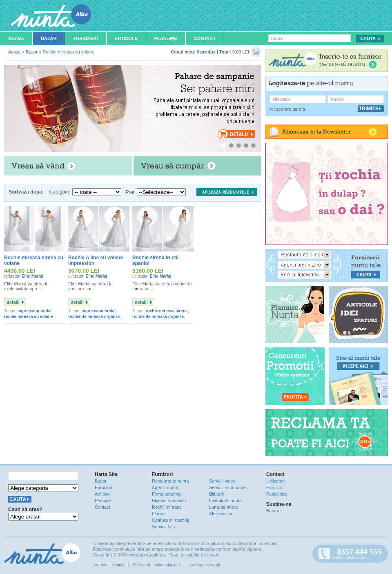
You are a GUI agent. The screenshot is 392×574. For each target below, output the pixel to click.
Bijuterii (216, 494)
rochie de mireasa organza (94, 317)
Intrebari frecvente (205, 565)
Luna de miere (223, 507)
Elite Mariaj (32, 276)
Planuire (166, 38)
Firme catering (166, 494)
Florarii (159, 514)
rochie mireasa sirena (167, 311)
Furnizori (86, 38)
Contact (205, 38)
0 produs (206, 52)
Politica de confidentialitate (157, 565)
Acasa (16, 38)
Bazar (49, 38)
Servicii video (222, 481)
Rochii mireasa (167, 507)
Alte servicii (220, 514)
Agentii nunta (165, 487)
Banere (273, 511)
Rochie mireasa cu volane (68, 52)
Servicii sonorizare (227, 487)
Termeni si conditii (109, 565)
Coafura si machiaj (170, 520)
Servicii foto (164, 527)
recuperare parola (287, 109)
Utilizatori (275, 481)
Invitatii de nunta (225, 501)
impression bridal (35, 311)
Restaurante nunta (170, 481)
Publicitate (277, 494)
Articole (126, 38)
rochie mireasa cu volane (29, 317)
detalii (13, 302)
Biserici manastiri (169, 501)
